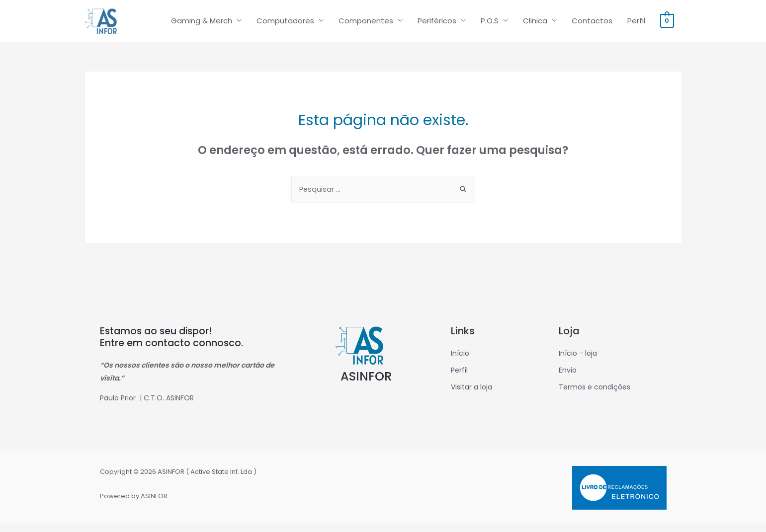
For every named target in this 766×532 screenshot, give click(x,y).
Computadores (285, 24)
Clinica (535, 24)
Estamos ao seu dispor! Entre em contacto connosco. (172, 344)
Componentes (366, 24)
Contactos (592, 24)
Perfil (636, 24)
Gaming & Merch (202, 24)
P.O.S (490, 24)
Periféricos (437, 24)
